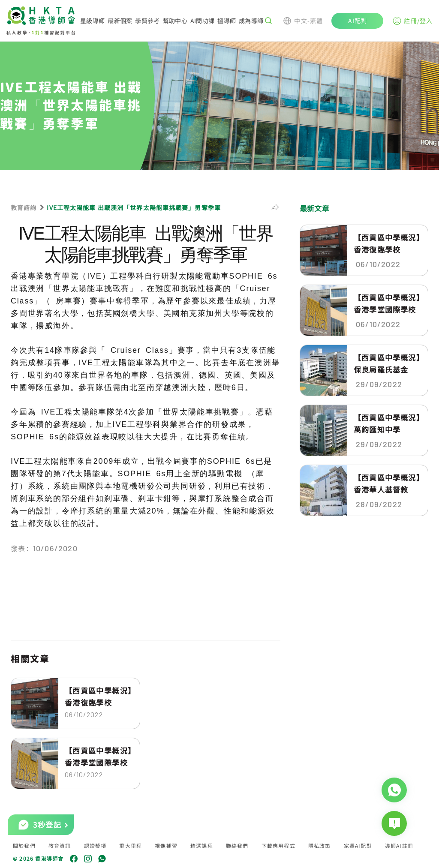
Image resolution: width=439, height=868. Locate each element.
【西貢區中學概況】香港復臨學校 (98, 696)
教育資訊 (60, 845)
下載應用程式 (278, 845)
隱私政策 (320, 845)
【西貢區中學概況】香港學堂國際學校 (98, 756)
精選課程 (202, 845)
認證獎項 (95, 845)
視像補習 (166, 845)
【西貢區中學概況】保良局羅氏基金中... (387, 363)
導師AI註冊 (399, 845)
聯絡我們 (237, 845)
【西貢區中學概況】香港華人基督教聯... (387, 484)
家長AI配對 (358, 845)
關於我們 (24, 845)
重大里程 (131, 845)
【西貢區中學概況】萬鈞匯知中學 (387, 423)
